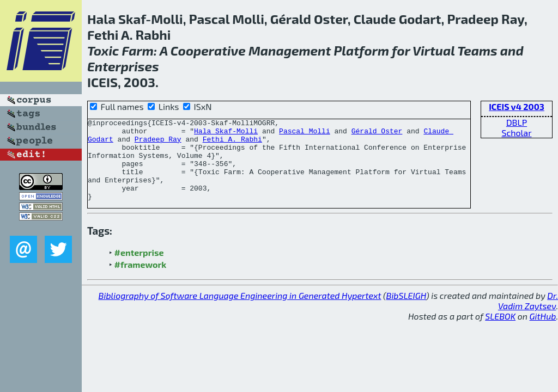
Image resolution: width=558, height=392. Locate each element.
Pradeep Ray (158, 144)
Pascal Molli (305, 134)
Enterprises (123, 66)
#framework (141, 281)
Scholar (516, 133)
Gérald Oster (377, 134)
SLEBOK (500, 332)
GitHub (543, 332)
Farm (137, 50)
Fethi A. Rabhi (232, 144)
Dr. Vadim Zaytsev (528, 317)
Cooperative (208, 50)
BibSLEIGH (406, 312)
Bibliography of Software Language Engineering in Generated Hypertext (240, 312)
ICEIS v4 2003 (517, 106)
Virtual (434, 50)
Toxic (103, 50)
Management (290, 50)
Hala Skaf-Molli (226, 134)
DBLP (517, 122)
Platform (361, 50)
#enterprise (139, 269)
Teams (477, 50)
